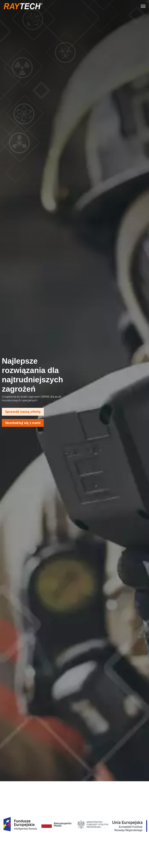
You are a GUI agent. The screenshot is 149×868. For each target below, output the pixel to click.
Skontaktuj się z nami (23, 423)
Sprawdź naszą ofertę (23, 412)
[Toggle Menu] (143, 6)
